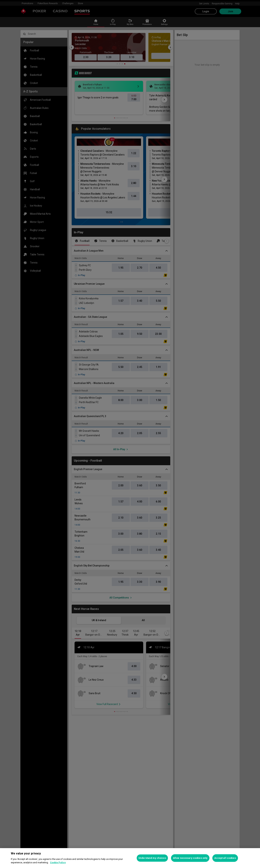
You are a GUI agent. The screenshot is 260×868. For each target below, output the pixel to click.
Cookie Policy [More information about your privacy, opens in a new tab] (58, 862)
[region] (130, 858)
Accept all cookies (225, 858)
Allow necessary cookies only (190, 858)
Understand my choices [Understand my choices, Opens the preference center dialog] (152, 858)
